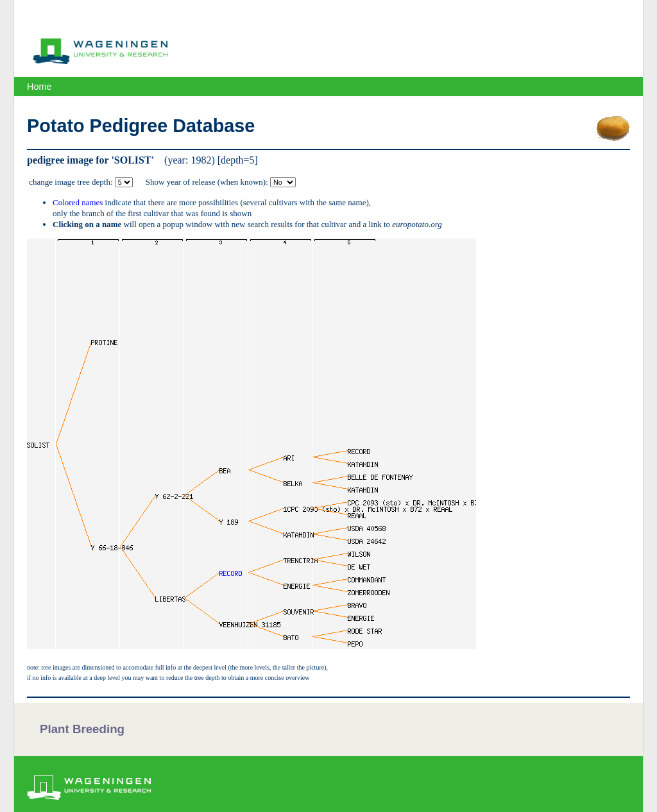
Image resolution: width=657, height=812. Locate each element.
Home (39, 87)
